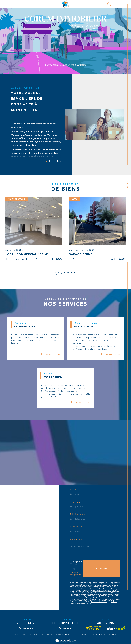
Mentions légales (81, 637)
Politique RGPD (105, 637)
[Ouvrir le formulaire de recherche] (109, 4)
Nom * (75, 491)
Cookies (113, 637)
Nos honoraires (60, 637)
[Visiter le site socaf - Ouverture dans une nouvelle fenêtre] (94, 630)
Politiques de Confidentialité (99, 604)
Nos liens (96, 637)
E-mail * (76, 528)
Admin (90, 637)
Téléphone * (79, 516)
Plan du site (70, 637)
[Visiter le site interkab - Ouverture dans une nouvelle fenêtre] (116, 630)
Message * (78, 541)
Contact (127, 184)
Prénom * (77, 503)
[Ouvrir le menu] (117, 4)
